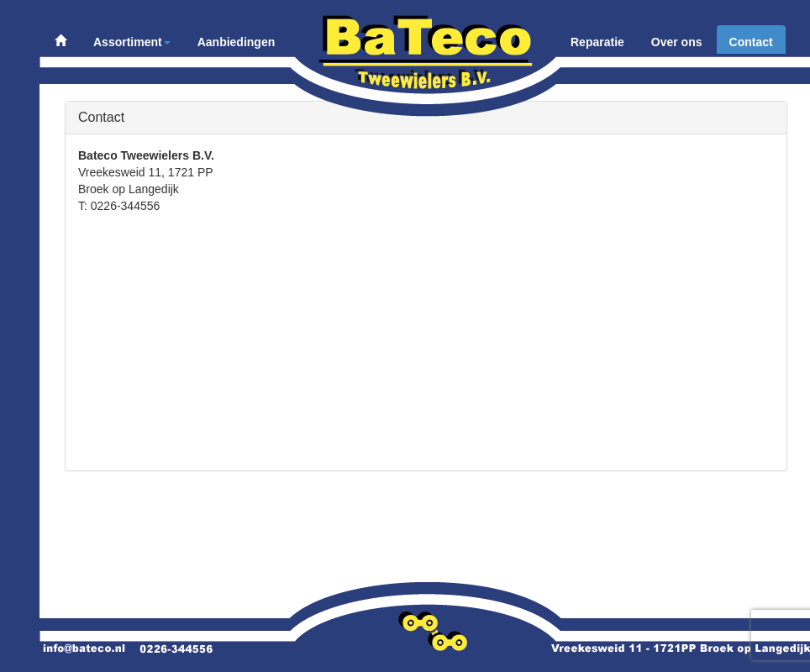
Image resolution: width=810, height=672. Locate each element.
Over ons (677, 42)
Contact (751, 42)
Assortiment (132, 42)
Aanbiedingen (237, 42)
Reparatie (597, 42)
